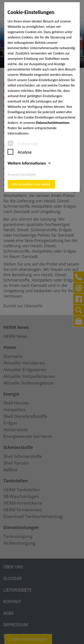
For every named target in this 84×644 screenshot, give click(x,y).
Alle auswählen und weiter (31, 184)
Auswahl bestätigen (22, 174)
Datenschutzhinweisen (53, 123)
